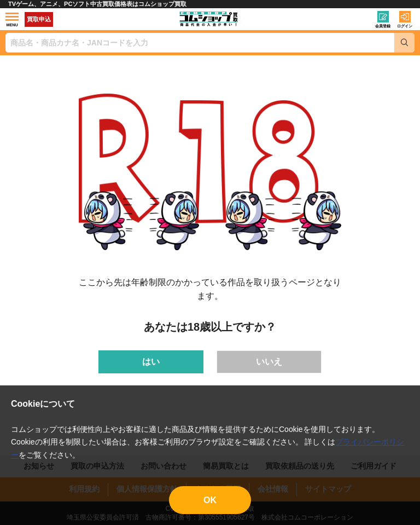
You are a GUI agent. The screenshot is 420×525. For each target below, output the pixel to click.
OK (210, 500)
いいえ (269, 362)
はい (151, 362)
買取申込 (39, 19)
